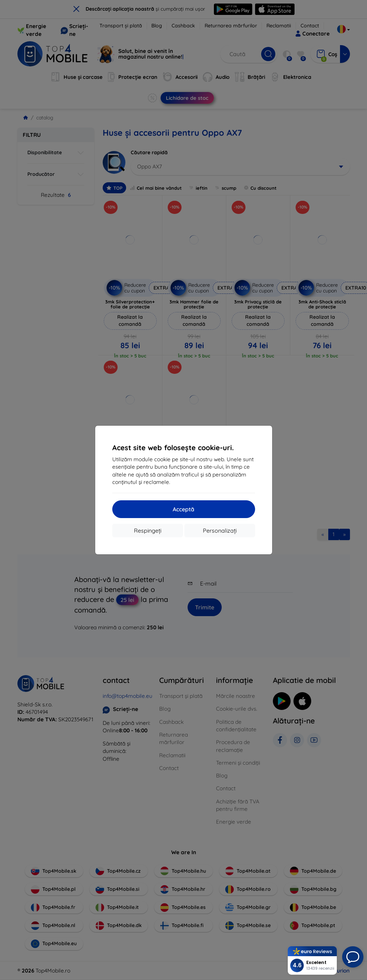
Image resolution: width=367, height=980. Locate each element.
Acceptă (183, 509)
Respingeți (148, 531)
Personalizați (220, 531)
